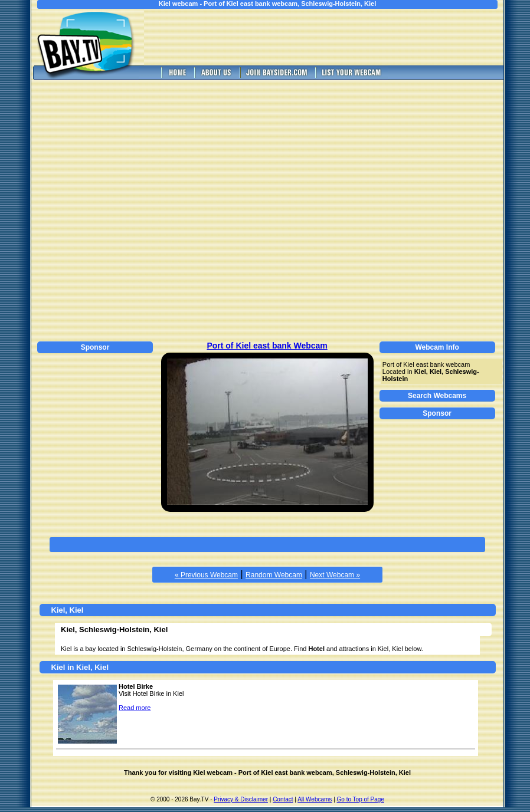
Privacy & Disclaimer (241, 799)
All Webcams (315, 799)
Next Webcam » (335, 575)
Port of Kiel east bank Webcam (267, 346)
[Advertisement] (124, 209)
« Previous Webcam (206, 575)
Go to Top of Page (361, 799)
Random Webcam (274, 575)
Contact (283, 799)
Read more (135, 708)
